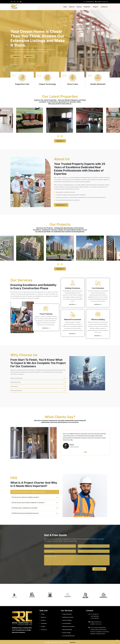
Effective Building (98, 318)
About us (43, 616)
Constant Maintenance (69, 635)
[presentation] (58, 135)
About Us (72, 7)
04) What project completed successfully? (35, 507)
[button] (7, 43)
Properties (87, 7)
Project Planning (45, 313)
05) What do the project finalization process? (35, 512)
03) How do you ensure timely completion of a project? (35, 502)
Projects (95, 7)
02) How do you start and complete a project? (35, 496)
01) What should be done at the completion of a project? (35, 491)
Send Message (99, 568)
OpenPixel (73, 641)
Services (79, 7)
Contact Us (104, 7)
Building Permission (73, 287)
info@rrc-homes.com (103, 2)
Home (65, 7)
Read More (45, 327)
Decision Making (67, 619)
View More (60, 140)
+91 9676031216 (90, 2)
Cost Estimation (98, 287)
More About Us (61, 204)
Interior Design (67, 632)
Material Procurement (73, 318)
